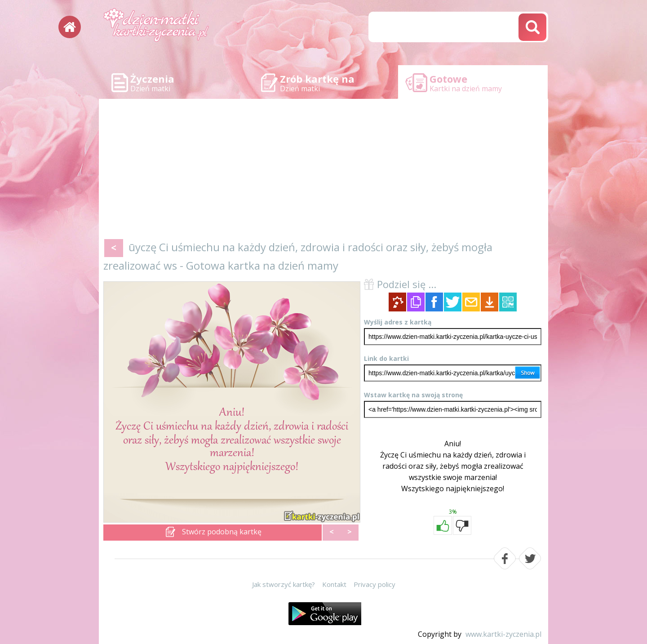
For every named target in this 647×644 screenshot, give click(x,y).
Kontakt (334, 584)
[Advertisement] (323, 171)
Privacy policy (374, 584)
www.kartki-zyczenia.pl (503, 634)
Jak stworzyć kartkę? (284, 584)
